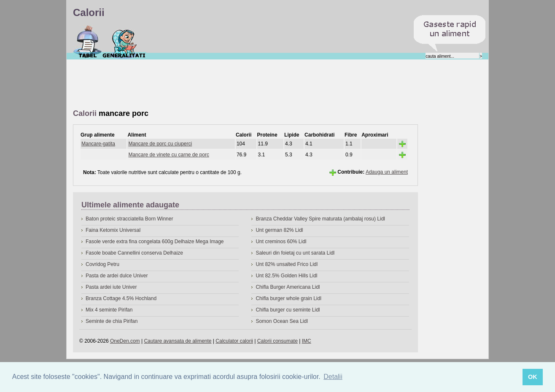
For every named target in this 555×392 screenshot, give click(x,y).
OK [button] (533, 377)
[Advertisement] (226, 85)
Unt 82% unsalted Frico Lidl (287, 264)
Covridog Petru (102, 264)
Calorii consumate (277, 341)
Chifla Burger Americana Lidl (288, 287)
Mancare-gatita (98, 144)
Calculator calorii (234, 341)
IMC (307, 341)
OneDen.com (125, 341)
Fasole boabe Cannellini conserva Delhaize (134, 253)
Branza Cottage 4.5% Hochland (121, 298)
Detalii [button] (333, 377)
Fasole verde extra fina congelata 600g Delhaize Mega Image (155, 242)
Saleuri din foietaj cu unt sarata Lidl (295, 253)
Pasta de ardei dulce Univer (117, 276)
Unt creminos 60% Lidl (281, 242)
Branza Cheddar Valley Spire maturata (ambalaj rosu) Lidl (320, 219)
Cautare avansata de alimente (178, 341)
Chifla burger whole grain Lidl (288, 298)
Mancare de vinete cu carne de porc (168, 155)
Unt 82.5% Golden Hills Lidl (286, 276)
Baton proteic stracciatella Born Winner (129, 219)
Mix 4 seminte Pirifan (109, 310)
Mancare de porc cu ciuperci (160, 144)
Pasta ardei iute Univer (111, 287)
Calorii (88, 42)
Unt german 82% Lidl (279, 230)
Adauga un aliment (387, 172)
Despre (124, 42)
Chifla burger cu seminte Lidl (288, 310)
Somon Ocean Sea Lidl (282, 321)
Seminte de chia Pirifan (112, 321)
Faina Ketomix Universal (113, 230)
